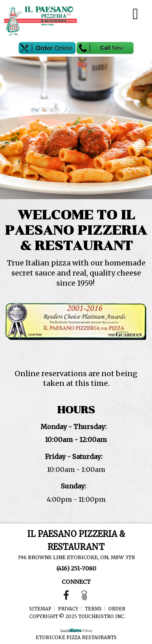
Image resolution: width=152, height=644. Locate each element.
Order (117, 609)
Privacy (68, 609)
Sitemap (40, 609)
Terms (93, 609)
